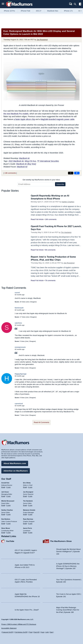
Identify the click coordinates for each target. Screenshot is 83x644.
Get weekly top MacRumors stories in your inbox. (42, 180)
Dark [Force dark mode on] (51, 632)
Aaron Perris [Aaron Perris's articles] (28, 528)
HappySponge (21, 374)
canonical (19, 404)
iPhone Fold (25, 11)
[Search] (76, 4)
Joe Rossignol (42, 40)
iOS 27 (39, 11)
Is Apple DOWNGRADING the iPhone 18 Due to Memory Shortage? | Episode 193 (68, 566)
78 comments (50, 280)
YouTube (10, 541)
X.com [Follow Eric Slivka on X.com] (30, 487)
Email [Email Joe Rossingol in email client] (25, 496)
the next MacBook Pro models (16, 114)
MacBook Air (24, 158)
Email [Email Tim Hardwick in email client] (25, 505)
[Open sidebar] (80, 4)
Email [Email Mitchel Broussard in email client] (3, 505)
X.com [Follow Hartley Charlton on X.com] (9, 514)
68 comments (50, 250)
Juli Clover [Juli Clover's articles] (5, 492)
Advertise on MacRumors (16, 470)
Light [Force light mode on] (47, 632)
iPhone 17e (68, 11)
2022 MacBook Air (16, 161)
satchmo (18, 323)
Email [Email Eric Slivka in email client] (25, 487)
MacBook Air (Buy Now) (26, 164)
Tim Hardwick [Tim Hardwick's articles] (28, 501)
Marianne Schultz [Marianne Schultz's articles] (29, 510)
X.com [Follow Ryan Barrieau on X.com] (30, 523)
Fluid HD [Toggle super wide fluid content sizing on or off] (36, 632)
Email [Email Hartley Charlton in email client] (3, 514)
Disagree (33, 302)
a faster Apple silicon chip (24, 119)
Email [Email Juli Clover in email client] (3, 496)
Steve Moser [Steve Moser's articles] (6, 528)
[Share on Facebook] (77, 173)
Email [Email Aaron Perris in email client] (25, 532)
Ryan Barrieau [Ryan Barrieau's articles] (28, 519)
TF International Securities (48, 161)
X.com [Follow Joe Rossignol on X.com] (30, 496)
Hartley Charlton (68, 202)
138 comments (10, 173)
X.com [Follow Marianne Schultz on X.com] (30, 514)
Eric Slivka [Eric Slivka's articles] (27, 482)
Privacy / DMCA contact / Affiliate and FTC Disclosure (19, 624)
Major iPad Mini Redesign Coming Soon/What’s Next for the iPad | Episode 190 (68, 610)
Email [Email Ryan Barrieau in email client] (25, 523)
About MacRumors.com (15, 463)
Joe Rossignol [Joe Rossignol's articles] (28, 492)
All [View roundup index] (80, 11)
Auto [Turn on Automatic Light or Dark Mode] (43, 632)
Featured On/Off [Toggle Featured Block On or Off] (7, 632)
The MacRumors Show (61, 541)
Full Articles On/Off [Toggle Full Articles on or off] (21, 632)
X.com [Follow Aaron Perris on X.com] (30, 532)
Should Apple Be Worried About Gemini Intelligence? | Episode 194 (68, 551)
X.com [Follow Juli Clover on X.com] (9, 496)
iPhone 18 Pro (9, 11)
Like (28, 302)
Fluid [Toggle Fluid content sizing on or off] (31, 632)
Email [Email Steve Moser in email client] (3, 532)
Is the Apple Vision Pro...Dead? (27, 610)
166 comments (51, 219)
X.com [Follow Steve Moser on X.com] (9, 532)
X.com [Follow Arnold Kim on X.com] (9, 487)
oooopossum (20, 347)
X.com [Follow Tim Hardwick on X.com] (30, 505)
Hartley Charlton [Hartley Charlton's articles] (7, 510)
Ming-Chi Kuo (30, 161)
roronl (17, 293)
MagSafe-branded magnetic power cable (58, 119)
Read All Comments (42, 422)
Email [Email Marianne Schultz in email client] (25, 514)
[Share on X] (71, 173)
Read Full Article (37, 219)
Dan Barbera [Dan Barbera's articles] (6, 519)
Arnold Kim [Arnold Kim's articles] (5, 482)
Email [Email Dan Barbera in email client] (3, 523)
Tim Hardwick (66, 232)
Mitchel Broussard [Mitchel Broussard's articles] (8, 501)
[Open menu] (3, 4)
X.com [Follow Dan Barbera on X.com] (9, 523)
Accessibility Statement (9, 628)
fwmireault (19, 308)
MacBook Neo (53, 11)
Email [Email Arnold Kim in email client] (3, 487)
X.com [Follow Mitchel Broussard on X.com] (9, 505)
